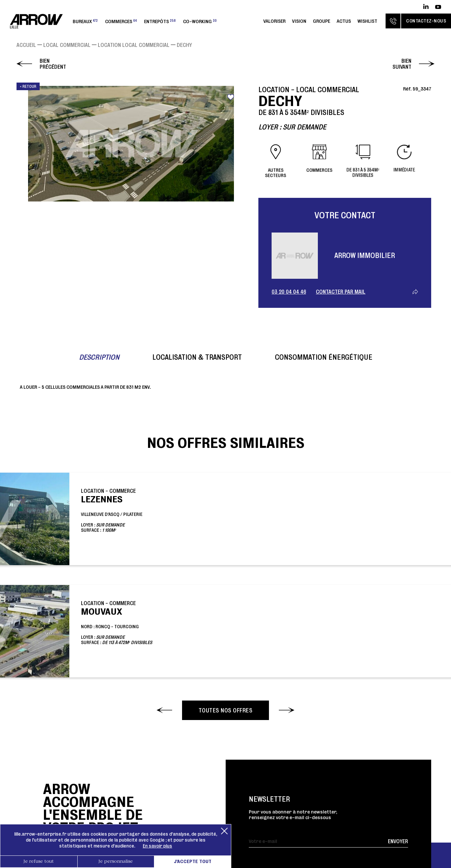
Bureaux (85, 21)
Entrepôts (160, 21)
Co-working (200, 21)
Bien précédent (53, 64)
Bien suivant (402, 64)
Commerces (121, 21)
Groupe (321, 21)
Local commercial (67, 45)
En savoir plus (157, 846)
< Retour (28, 86)
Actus (344, 21)
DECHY (184, 45)
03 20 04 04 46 (289, 292)
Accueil (26, 45)
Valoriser (274, 21)
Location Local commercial (134, 45)
